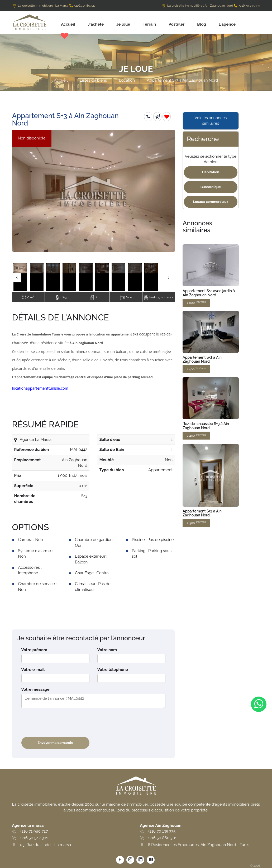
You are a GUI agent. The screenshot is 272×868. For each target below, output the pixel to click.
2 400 (196, 435)
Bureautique (211, 187)
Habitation (211, 172)
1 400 (196, 369)
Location (127, 80)
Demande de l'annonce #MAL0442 (94, 701)
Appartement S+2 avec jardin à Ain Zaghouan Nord (209, 293)
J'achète (96, 24)
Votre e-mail (33, 670)
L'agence (227, 24)
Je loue (123, 24)
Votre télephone (113, 670)
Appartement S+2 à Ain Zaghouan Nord (202, 359)
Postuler (176, 24)
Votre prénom (34, 650)
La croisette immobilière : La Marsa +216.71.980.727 (54, 6)
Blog (202, 24)
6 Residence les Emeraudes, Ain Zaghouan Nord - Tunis (199, 845)
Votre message (35, 689)
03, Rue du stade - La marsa (46, 845)
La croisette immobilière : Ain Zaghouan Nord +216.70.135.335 (211, 6)
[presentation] (61, 722)
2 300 (196, 523)
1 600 (196, 303)
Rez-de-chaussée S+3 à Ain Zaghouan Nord (206, 426)
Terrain (149, 24)
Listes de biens (93, 80)
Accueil (68, 24)
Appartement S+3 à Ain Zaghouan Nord (182, 80)
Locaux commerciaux (211, 202)
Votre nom (107, 650)
